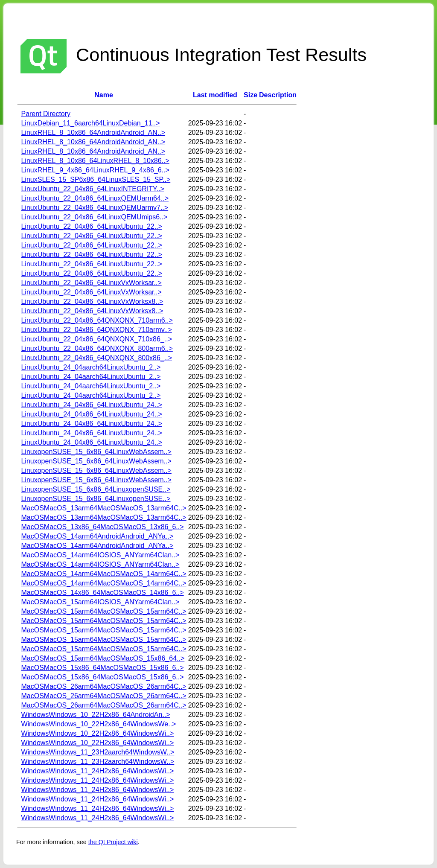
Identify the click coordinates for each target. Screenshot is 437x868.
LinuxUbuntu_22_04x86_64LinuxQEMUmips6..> (94, 217)
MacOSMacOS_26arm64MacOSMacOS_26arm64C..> (103, 686)
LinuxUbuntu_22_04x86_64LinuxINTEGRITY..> (92, 189)
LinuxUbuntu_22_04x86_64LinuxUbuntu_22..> (92, 226)
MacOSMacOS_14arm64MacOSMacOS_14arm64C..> (103, 574)
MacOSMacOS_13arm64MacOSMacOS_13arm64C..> (103, 508)
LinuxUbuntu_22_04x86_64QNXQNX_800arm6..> (97, 348)
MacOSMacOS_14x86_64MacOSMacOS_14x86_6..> (102, 593)
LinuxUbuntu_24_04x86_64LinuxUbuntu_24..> (92, 405)
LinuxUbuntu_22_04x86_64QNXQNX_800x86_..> (96, 358)
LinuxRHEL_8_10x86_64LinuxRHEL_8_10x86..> (95, 161)
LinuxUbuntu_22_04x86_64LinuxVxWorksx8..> (92, 301)
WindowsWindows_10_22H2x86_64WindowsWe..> (98, 724)
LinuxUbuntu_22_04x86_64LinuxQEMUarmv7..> (95, 208)
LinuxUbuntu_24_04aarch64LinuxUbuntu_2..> (91, 367)
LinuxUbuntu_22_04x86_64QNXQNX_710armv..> (96, 330)
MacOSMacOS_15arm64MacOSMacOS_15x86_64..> (103, 658)
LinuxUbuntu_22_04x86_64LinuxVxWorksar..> (91, 283)
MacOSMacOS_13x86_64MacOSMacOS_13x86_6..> (102, 527)
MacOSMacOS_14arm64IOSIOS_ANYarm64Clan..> (100, 555)
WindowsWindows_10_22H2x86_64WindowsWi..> (97, 733)
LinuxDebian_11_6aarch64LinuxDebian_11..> (90, 123)
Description (278, 95)
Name (104, 95)
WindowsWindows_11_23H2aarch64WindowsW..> (98, 752)
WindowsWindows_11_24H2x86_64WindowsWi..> (97, 771)
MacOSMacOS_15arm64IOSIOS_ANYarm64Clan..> (100, 602)
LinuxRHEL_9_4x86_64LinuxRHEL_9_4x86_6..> (95, 170)
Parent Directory (46, 114)
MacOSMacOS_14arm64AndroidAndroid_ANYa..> (97, 536)
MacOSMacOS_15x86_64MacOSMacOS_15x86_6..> (102, 668)
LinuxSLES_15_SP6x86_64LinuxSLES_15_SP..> (96, 179)
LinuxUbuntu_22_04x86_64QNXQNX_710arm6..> (97, 320)
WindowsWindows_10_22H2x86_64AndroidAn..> (95, 715)
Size (251, 95)
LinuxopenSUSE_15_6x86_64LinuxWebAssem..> (96, 452)
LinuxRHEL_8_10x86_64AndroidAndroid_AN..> (93, 133)
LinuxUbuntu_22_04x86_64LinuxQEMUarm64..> (95, 198)
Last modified (215, 95)
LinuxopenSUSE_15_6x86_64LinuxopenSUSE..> (96, 489)
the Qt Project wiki (113, 842)
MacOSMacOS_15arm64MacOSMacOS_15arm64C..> (103, 611)
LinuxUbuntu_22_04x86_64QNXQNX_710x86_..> (96, 339)
